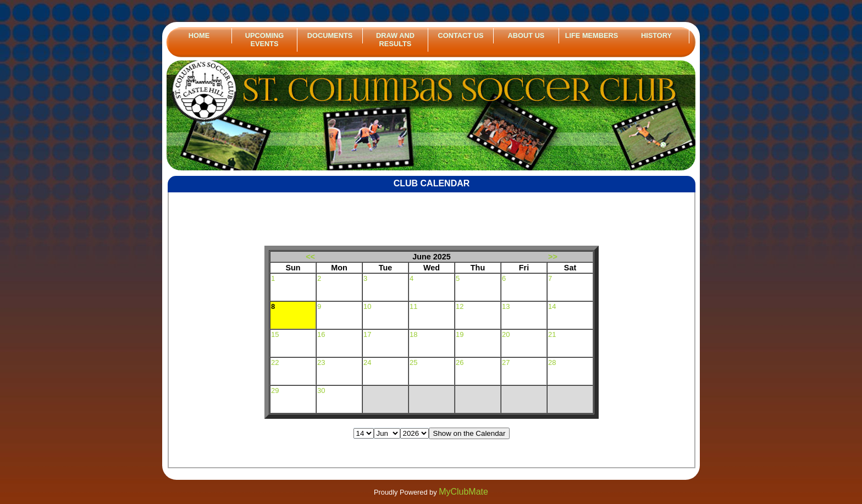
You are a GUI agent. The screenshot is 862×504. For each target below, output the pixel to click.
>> (553, 257)
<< (310, 257)
